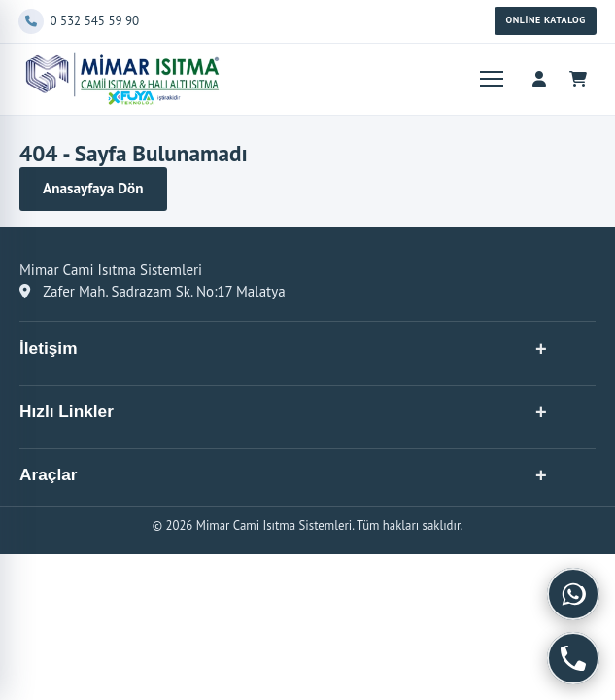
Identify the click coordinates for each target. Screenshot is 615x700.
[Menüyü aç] (490, 79)
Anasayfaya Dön (93, 188)
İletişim (49, 348)
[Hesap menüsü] (539, 79)
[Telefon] (253, 21)
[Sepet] (578, 79)
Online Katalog (545, 20)
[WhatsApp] (573, 594)
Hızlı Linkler (67, 411)
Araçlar (49, 474)
